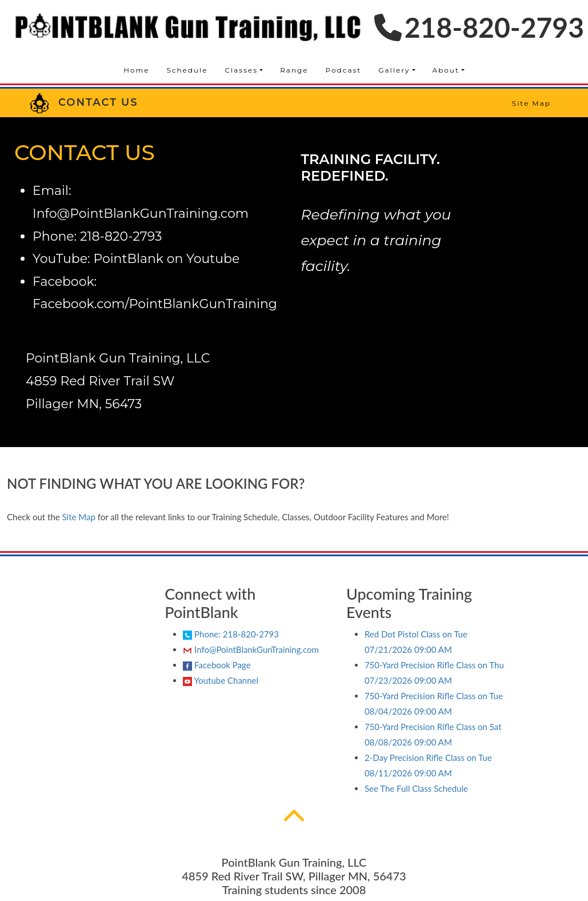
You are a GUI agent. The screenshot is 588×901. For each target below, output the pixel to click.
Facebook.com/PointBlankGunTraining (155, 304)
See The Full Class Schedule (416, 788)
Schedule (187, 70)
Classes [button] (242, 70)
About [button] (446, 70)
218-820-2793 (479, 27)
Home (136, 70)
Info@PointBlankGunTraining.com (141, 214)
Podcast (344, 70)
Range (294, 70)
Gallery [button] (394, 70)
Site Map (531, 103)
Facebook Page (217, 665)
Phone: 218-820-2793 (231, 634)
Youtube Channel (221, 681)
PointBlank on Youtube (166, 259)
